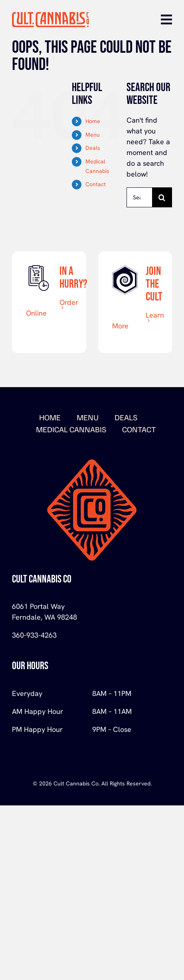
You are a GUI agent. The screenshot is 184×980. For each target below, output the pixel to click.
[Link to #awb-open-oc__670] (166, 20)
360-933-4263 (34, 635)
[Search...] (139, 197)
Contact (96, 184)
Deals (93, 148)
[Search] (162, 197)
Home (93, 121)
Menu (93, 135)
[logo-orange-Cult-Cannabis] (50, 15)
